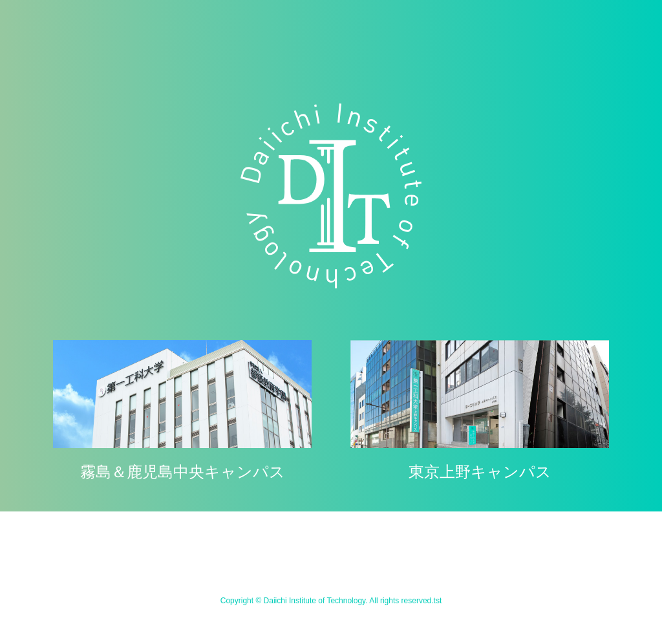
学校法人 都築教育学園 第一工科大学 (331, 196)
